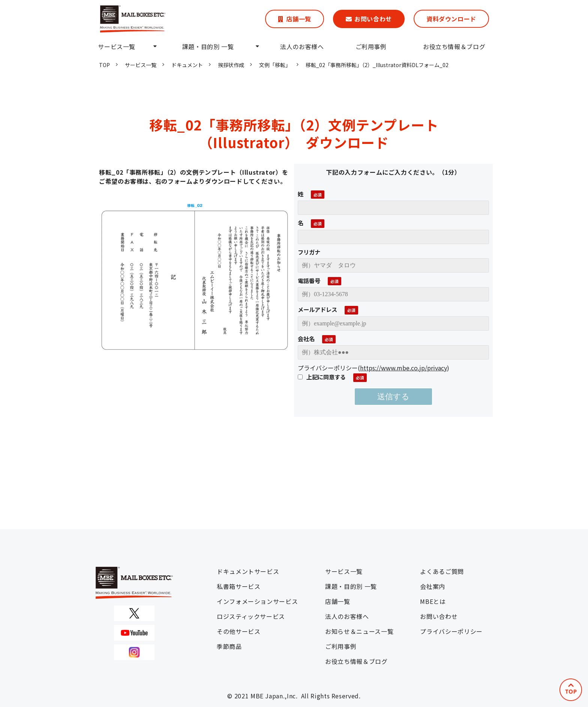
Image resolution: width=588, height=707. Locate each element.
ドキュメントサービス (248, 571)
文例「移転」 (275, 65)
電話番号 (309, 280)
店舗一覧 (299, 19)
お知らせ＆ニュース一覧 (359, 631)
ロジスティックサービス (251, 616)
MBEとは (433, 601)
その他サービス (238, 631)
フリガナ (309, 252)
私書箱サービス (238, 586)
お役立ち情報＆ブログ (454, 46)
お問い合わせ (373, 19)
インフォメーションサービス (257, 601)
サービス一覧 (117, 46)
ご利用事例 (371, 46)
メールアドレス (317, 309)
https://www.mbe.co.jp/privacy (403, 368)
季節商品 (229, 646)
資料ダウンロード (451, 19)
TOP (104, 65)
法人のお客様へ (302, 46)
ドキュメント (187, 65)
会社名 (306, 339)
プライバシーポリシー (451, 631)
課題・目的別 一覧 (208, 46)
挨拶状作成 (231, 65)
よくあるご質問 (442, 571)
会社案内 (433, 586)
